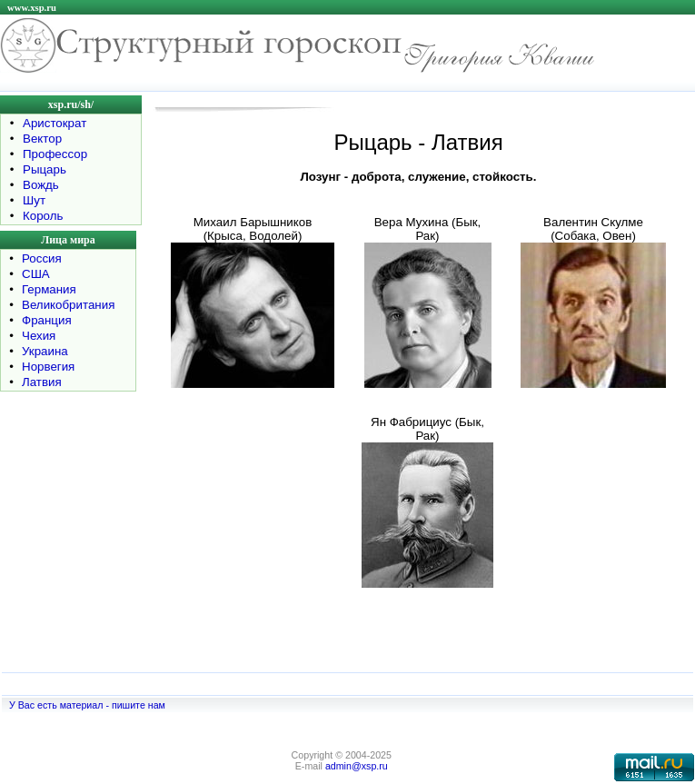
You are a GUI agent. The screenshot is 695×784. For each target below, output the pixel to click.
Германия (49, 289)
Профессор (55, 154)
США (36, 274)
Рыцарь (45, 169)
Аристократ (55, 123)
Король (43, 216)
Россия (42, 258)
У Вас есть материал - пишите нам (87, 705)
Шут (34, 200)
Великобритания (68, 305)
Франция (47, 320)
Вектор (42, 139)
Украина (45, 351)
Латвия (42, 382)
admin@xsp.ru (357, 766)
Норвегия (48, 367)
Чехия (39, 336)
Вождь (41, 185)
